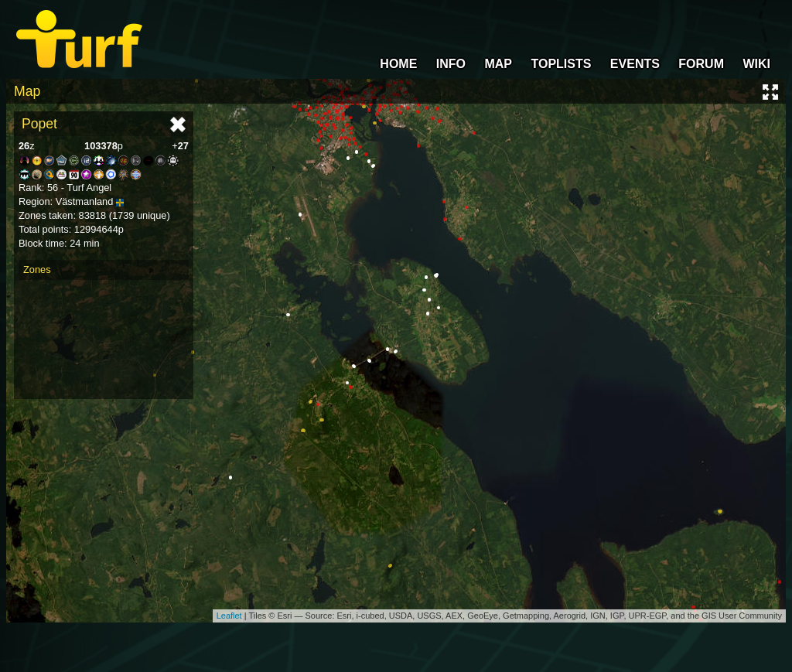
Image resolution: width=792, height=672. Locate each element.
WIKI (756, 64)
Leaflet (229, 616)
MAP (498, 64)
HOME (398, 64)
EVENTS (635, 64)
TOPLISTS (561, 64)
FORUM (701, 64)
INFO (451, 64)
